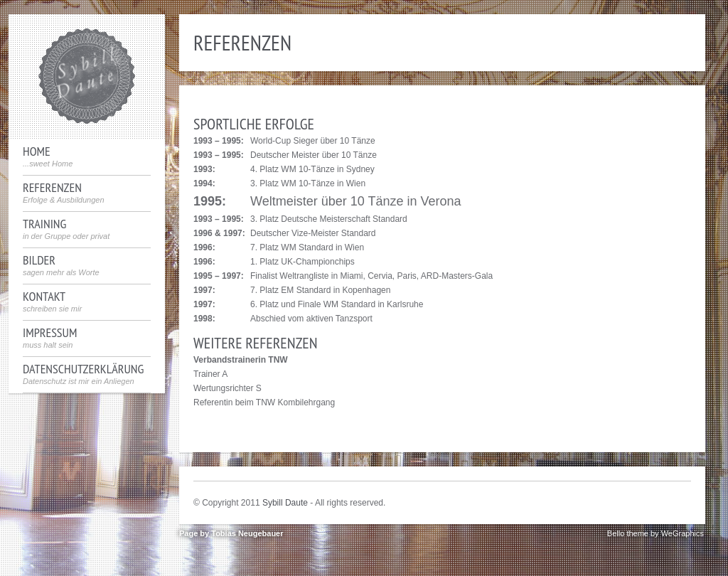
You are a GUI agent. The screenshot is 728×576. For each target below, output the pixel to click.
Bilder (61, 265)
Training (66, 229)
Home (48, 156)
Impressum (50, 338)
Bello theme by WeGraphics (655, 533)
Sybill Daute (285, 503)
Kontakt (52, 302)
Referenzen (64, 193)
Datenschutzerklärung (83, 374)
